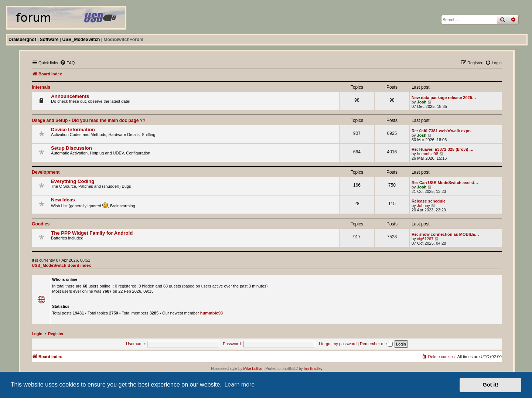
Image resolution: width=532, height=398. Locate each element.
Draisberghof (22, 40)
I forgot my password (338, 344)
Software (49, 40)
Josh (422, 102)
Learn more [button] (239, 385)
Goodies (41, 224)
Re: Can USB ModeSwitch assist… (445, 183)
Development (46, 172)
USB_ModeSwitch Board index (61, 265)
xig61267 (425, 239)
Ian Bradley (313, 369)
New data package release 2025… (444, 98)
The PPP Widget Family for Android (92, 233)
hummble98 (428, 154)
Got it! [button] (491, 385)
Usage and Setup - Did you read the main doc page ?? (88, 120)
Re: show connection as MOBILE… (445, 234)
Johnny (424, 205)
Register (56, 334)
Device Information (73, 130)
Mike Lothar (253, 369)
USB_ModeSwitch (81, 40)
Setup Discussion (71, 148)
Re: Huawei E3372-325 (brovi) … (443, 149)
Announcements (70, 96)
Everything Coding (73, 181)
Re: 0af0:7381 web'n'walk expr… (443, 131)
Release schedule (429, 201)
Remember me (376, 344)
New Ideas (63, 200)
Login (37, 334)
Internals (41, 87)
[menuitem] (67, 63)
